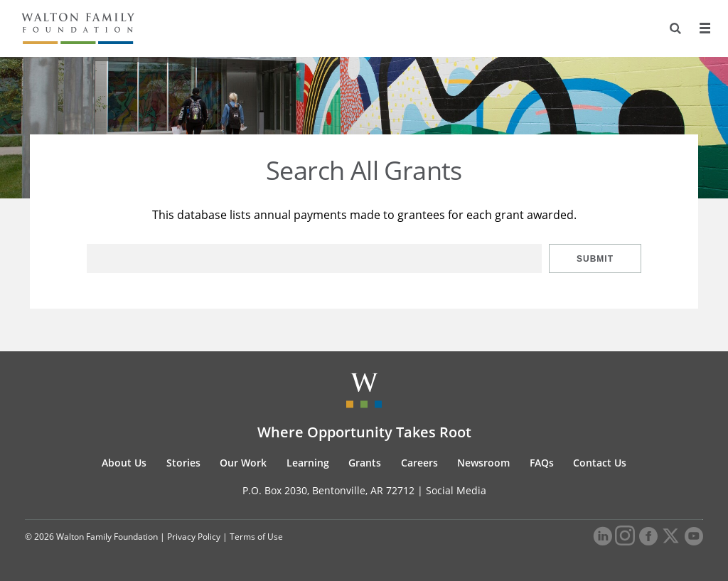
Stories (183, 463)
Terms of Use (256, 537)
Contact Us (600, 463)
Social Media (456, 490)
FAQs (542, 463)
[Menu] (705, 28)
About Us (124, 463)
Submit (595, 259)
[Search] (675, 28)
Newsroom (483, 463)
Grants (365, 463)
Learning (308, 463)
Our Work (243, 463)
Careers (419, 463)
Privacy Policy (194, 537)
